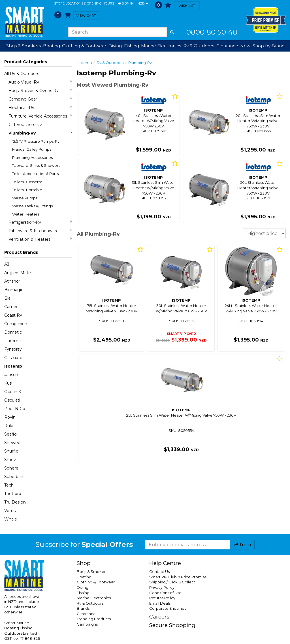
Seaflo (10, 434)
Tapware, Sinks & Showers (36, 165)
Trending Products (94, 619)
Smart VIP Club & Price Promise (178, 577)
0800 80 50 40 (212, 32)
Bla (7, 298)
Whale (11, 519)
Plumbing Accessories (32, 157)
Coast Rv (13, 315)
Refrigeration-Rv (40, 222)
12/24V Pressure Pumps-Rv (36, 141)
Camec (11, 307)
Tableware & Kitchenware (40, 231)
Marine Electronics (94, 598)
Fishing (83, 593)
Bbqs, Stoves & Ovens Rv (40, 90)
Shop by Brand (269, 46)
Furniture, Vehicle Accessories (40, 116)
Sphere (11, 468)
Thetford (13, 494)
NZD (143, 4)
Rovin (10, 417)
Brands (83, 608)
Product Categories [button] (26, 62)
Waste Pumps (25, 198)
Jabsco (11, 375)
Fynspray (13, 349)
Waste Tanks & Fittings (32, 206)
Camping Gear (40, 99)
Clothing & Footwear (96, 582)
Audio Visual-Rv (40, 82)
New (245, 46)
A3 (7, 264)
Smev (10, 460)
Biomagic (14, 290)
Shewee (12, 443)
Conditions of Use (165, 593)
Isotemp (13, 366)
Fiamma (12, 341)
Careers (159, 617)
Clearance (227, 46)
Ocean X (13, 392)
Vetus (10, 511)
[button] (126, 4)
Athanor (12, 281)
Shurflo (11, 451)
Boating (84, 577)
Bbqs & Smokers (23, 46)
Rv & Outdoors (110, 63)
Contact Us (159, 572)
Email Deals (160, 603)
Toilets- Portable (27, 190)
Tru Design (15, 502)
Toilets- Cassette (27, 182)
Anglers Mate (18, 273)
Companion (16, 324)
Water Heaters (26, 214)
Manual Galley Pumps (32, 149)
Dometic (13, 332)
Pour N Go (15, 409)
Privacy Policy (162, 587)
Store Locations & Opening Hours (84, 3)
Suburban (14, 477)
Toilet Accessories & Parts (35, 174)
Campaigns (87, 624)
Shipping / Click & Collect (172, 582)
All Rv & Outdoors (22, 74)
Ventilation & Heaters (40, 239)
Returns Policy (162, 598)
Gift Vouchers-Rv (25, 125)
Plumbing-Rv (40, 133)
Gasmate (13, 358)
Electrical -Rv (40, 107)
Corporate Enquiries (168, 608)
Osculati (12, 400)
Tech (9, 485)
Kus (8, 383)
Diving (83, 587)
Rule (9, 426)
